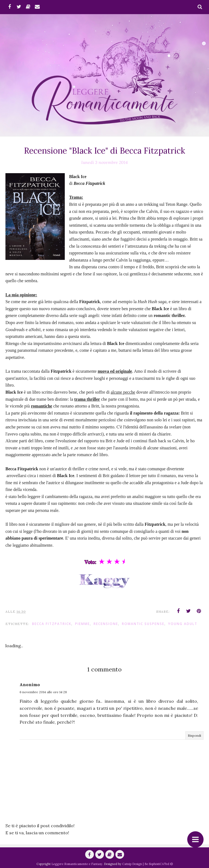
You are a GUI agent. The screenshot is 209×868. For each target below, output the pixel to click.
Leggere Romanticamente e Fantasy (77, 864)
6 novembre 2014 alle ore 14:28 (43, 692)
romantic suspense (143, 624)
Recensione (106, 624)
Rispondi (194, 735)
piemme (82, 624)
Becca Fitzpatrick (52, 624)
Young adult (183, 624)
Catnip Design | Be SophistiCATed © (147, 864)
